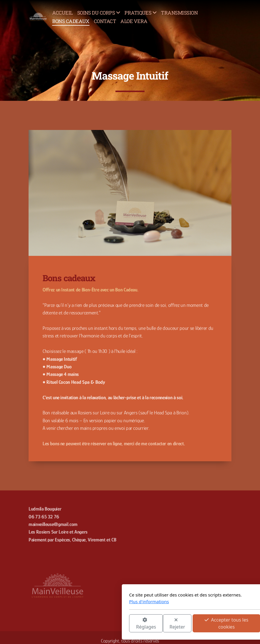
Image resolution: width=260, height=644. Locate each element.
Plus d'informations (84, 601)
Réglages (81, 624)
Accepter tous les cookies (162, 623)
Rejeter (113, 624)
